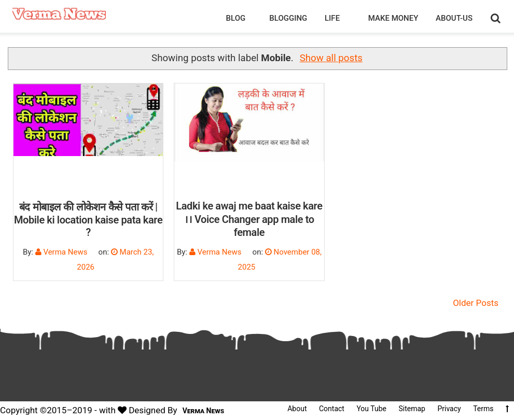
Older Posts (476, 303)
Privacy (449, 409)
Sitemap (412, 409)
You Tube (371, 409)
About (297, 409)
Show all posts (331, 58)
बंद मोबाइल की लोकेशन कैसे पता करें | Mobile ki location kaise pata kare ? (88, 220)
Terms (483, 409)
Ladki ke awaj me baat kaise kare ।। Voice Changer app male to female (249, 219)
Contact (332, 409)
